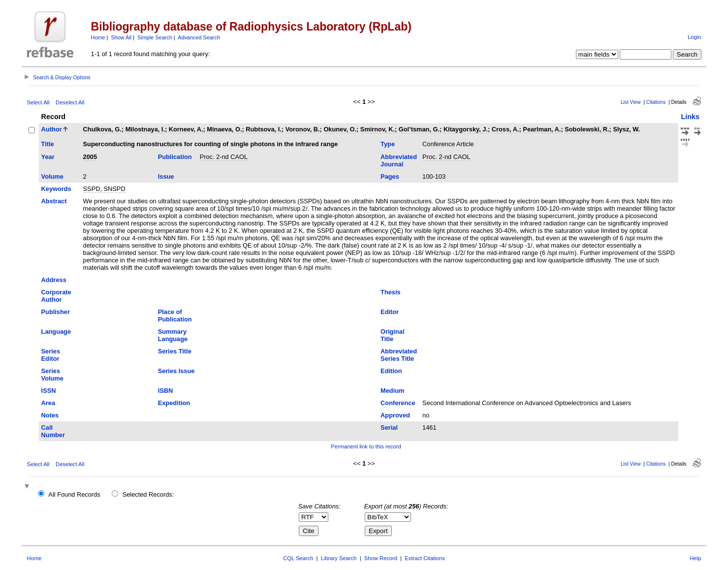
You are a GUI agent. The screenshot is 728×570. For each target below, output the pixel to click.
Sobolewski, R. (587, 129)
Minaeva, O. (224, 129)
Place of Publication (175, 316)
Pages (390, 176)
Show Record (381, 558)
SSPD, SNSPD (104, 189)
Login (694, 37)
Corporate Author (56, 296)
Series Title (175, 351)
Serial (389, 427)
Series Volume (52, 375)
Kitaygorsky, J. (466, 129)
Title (48, 144)
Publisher (56, 312)
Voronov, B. (303, 129)
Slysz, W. (626, 129)
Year (48, 157)
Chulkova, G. (102, 129)
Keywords (56, 189)
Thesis (391, 292)
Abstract (54, 201)
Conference (398, 403)
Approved (395, 415)
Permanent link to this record (366, 446)
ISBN (166, 391)
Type (388, 144)
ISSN (49, 391)
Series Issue (176, 371)
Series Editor (51, 355)
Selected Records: (148, 494)
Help (695, 558)
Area (48, 403)
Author (52, 129)
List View (631, 102)
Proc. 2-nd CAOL (224, 157)
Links (690, 117)
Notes (50, 415)
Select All (38, 102)
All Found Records (74, 494)
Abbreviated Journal (399, 160)
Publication (175, 157)
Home (98, 37)
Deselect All (70, 102)
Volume (52, 176)
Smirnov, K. (378, 129)
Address (54, 280)
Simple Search (155, 37)
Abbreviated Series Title (399, 355)
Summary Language (173, 335)
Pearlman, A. (542, 129)
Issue (166, 176)
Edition (391, 371)
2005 (90, 157)
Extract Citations (425, 558)
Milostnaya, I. (145, 129)
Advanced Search (199, 37)
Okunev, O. (340, 129)
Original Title (392, 335)
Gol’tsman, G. (419, 129)
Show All (121, 37)
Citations (656, 102)
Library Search (339, 558)
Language (56, 332)
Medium (392, 391)
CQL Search (298, 558)
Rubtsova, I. (264, 129)
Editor (390, 312)
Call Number (53, 431)
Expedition (174, 403)
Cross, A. (506, 129)
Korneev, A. (186, 129)
